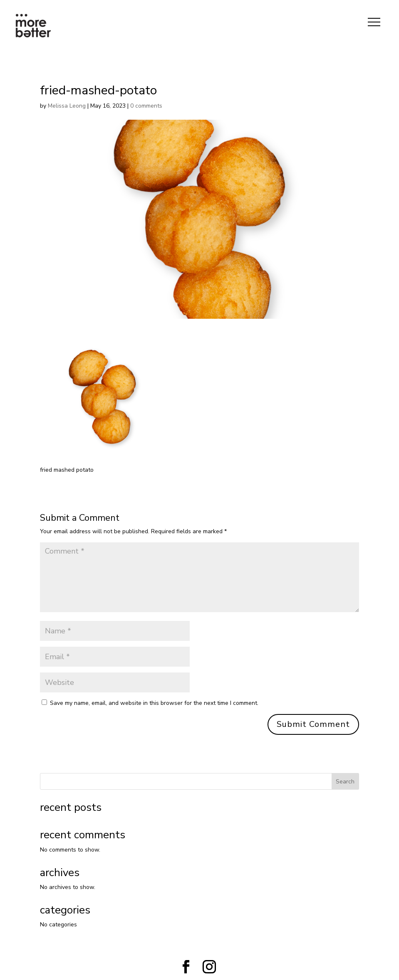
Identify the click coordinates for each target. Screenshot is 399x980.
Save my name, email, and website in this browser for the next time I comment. (154, 703)
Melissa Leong (67, 106)
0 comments (146, 106)
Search (345, 782)
